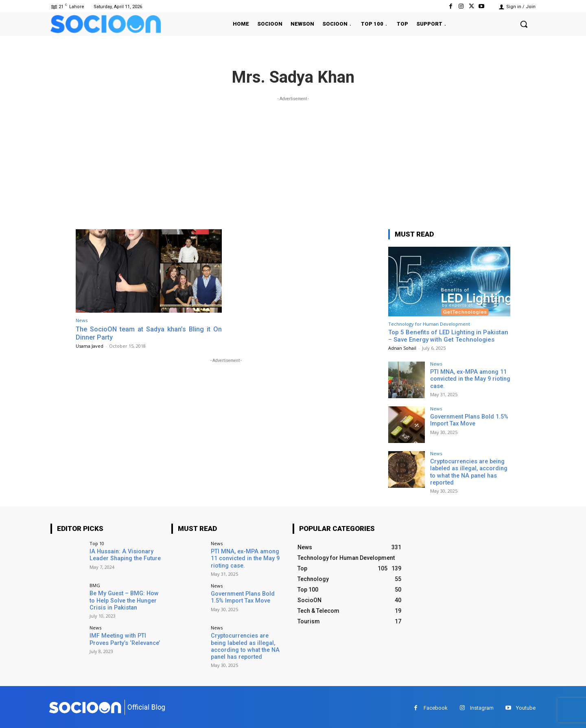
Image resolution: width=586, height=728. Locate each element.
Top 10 (97, 543)
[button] (524, 24)
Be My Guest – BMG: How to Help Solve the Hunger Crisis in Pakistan (126, 599)
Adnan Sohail (402, 348)
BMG (95, 584)
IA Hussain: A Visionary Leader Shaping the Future (124, 554)
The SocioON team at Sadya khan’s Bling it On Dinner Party (149, 333)
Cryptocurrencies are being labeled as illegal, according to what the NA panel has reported (468, 471)
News (82, 320)
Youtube (526, 706)
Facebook (436, 706)
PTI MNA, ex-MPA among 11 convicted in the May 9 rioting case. (469, 379)
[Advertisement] (293, 160)
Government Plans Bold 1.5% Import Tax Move (469, 420)
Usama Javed (90, 346)
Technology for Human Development (429, 324)
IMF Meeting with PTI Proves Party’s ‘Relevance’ (124, 638)
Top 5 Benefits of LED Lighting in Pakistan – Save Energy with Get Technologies (448, 336)
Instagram (482, 706)
